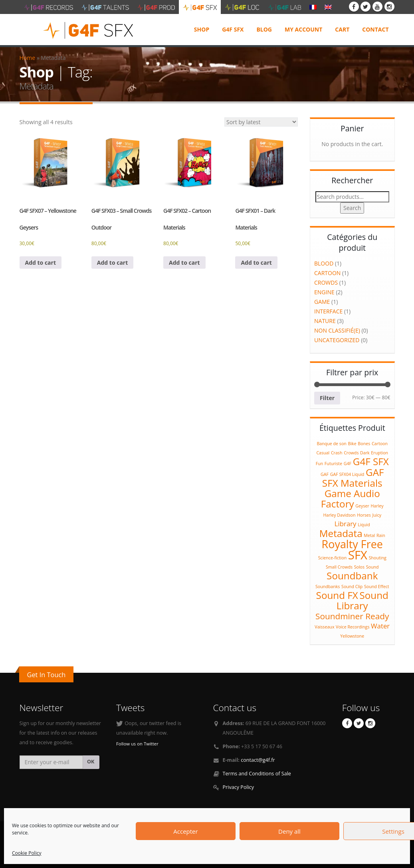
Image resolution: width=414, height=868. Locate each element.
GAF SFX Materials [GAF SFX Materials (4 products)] (353, 478)
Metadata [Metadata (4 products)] (341, 533)
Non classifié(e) (337, 330)
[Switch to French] (313, 7)
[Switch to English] (328, 7)
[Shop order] (261, 122)
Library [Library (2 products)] (346, 524)
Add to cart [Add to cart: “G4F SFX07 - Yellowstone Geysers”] (41, 263)
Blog (264, 29)
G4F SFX (233, 29)
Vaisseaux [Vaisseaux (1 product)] (324, 627)
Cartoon (327, 273)
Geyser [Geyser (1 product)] (362, 506)
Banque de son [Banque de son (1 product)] (331, 444)
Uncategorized (337, 340)
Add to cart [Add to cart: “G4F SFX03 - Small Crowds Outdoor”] (113, 263)
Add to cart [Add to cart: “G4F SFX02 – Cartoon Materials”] (184, 263)
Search (352, 208)
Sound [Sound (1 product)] (372, 567)
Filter (327, 398)
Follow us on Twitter (137, 744)
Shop (202, 29)
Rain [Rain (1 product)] (381, 535)
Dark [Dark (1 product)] (365, 453)
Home (28, 58)
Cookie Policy (27, 853)
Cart (342, 29)
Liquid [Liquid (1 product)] (364, 525)
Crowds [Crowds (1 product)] (351, 453)
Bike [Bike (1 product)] (352, 444)
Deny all (289, 831)
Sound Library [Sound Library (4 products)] (362, 600)
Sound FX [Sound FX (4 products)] (337, 595)
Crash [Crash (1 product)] (337, 453)
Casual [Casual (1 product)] (323, 453)
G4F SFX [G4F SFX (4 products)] (371, 461)
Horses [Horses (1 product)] (364, 515)
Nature (325, 321)
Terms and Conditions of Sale (257, 774)
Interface (328, 311)
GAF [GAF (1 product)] (325, 474)
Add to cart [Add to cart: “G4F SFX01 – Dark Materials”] (256, 263)
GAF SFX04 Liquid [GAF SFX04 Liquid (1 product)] (347, 474)
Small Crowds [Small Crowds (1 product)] (339, 567)
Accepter (185, 831)
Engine (324, 292)
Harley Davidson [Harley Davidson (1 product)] (339, 515)
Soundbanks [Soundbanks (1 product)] (328, 587)
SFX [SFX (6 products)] (358, 555)
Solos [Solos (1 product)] (359, 567)
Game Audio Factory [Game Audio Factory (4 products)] (351, 498)
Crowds (326, 282)
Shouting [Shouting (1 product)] (378, 558)
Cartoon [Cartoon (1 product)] (380, 444)
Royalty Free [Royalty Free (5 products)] (352, 544)
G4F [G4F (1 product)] (348, 464)
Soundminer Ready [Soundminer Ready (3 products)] (352, 616)
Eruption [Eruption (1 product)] (379, 453)
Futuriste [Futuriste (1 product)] (333, 464)
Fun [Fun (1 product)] (320, 464)
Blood (324, 263)
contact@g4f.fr (258, 760)
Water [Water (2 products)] (380, 626)
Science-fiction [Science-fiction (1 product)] (333, 558)
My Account (303, 29)
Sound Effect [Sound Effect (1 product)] (377, 587)
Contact (375, 29)
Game (322, 302)
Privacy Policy (239, 787)
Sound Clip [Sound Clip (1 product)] (352, 587)
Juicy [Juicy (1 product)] (377, 515)
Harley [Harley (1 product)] (377, 506)
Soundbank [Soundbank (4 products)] (352, 576)
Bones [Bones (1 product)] (364, 444)
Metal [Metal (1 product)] (369, 535)
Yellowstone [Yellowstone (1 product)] (352, 636)
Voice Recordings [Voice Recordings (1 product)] (353, 627)
